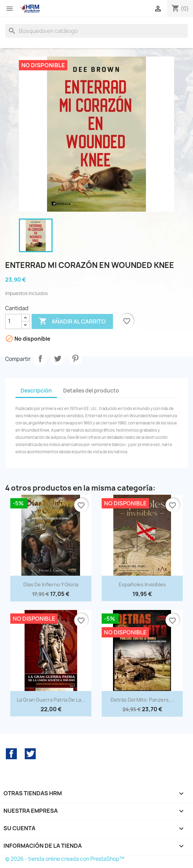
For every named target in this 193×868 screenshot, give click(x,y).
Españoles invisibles (142, 584)
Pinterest (75, 359)
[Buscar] (96, 31)
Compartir (40, 359)
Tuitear (58, 359)
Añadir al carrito (72, 321)
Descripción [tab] (36, 391)
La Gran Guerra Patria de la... (51, 700)
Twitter (30, 754)
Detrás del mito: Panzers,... (142, 700)
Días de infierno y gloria (51, 584)
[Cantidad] (13, 321)
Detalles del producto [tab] (91, 391)
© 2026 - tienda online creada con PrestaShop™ (65, 859)
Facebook (11, 754)
